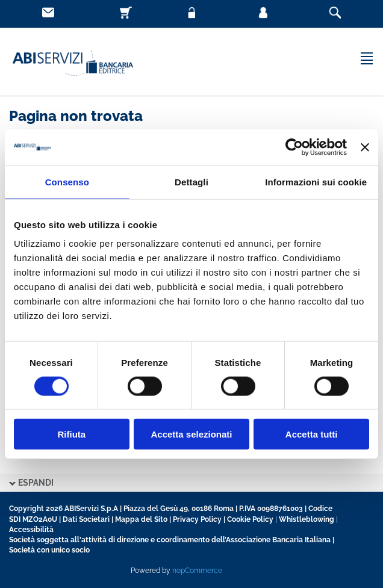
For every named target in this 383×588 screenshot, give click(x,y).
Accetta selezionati (191, 434)
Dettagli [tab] (191, 181)
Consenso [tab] (67, 181)
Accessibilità (31, 530)
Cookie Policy (250, 519)
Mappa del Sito (141, 519)
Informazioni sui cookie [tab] (316, 181)
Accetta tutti (312, 434)
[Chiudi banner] (365, 147)
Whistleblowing (307, 519)
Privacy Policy (197, 519)
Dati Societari (86, 519)
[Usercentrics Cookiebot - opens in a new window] (294, 147)
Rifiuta (71, 434)
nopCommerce (197, 571)
